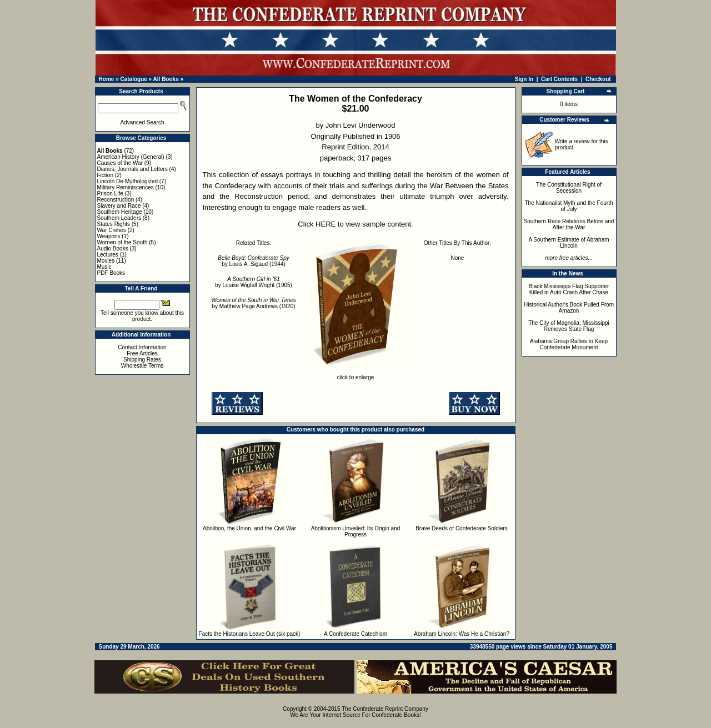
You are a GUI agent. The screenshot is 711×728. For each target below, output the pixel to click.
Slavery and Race (119, 206)
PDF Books (111, 273)
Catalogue (133, 79)
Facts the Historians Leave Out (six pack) (250, 634)
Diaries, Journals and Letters (132, 169)
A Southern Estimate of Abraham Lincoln (569, 243)
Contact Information (142, 347)
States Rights (114, 224)
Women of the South (122, 242)
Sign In (524, 79)
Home (107, 79)
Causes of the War (120, 163)
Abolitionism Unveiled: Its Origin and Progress (356, 531)
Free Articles (142, 353)
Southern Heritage (120, 212)
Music (104, 267)
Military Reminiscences (126, 187)
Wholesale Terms (142, 366)
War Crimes (112, 230)
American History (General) (131, 157)
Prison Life (110, 194)
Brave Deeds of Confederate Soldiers (462, 528)
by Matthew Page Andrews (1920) (254, 303)
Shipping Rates (142, 360)
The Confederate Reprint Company (385, 709)
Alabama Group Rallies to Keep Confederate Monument (569, 344)
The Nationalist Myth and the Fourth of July (569, 206)
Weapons (109, 236)
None (458, 258)
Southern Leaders (119, 218)
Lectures (108, 255)
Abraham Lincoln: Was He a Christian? (462, 634)
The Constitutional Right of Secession (569, 188)
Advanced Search (142, 122)
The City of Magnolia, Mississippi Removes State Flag (569, 326)
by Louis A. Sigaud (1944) (253, 261)
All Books (166, 79)
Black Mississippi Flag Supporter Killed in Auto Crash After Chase (569, 289)
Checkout (598, 79)
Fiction (105, 175)
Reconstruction (116, 200)
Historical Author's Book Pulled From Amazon (569, 308)
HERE (326, 224)
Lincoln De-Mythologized (128, 181)
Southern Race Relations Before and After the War (569, 224)
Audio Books (113, 248)
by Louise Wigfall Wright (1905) (254, 282)
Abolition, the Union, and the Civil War (249, 528)
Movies (106, 261)
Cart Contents (559, 79)
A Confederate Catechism (355, 634)
